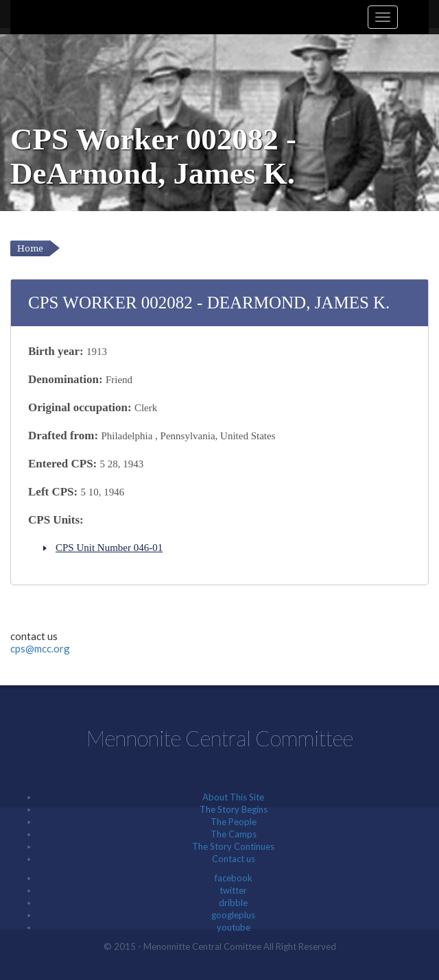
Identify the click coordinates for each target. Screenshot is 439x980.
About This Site (233, 797)
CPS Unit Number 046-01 (109, 548)
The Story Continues (233, 846)
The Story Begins (234, 809)
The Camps (234, 834)
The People (234, 822)
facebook (234, 878)
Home (30, 248)
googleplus (233, 915)
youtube (234, 927)
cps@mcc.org (40, 648)
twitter (233, 890)
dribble (233, 903)
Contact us (234, 859)
